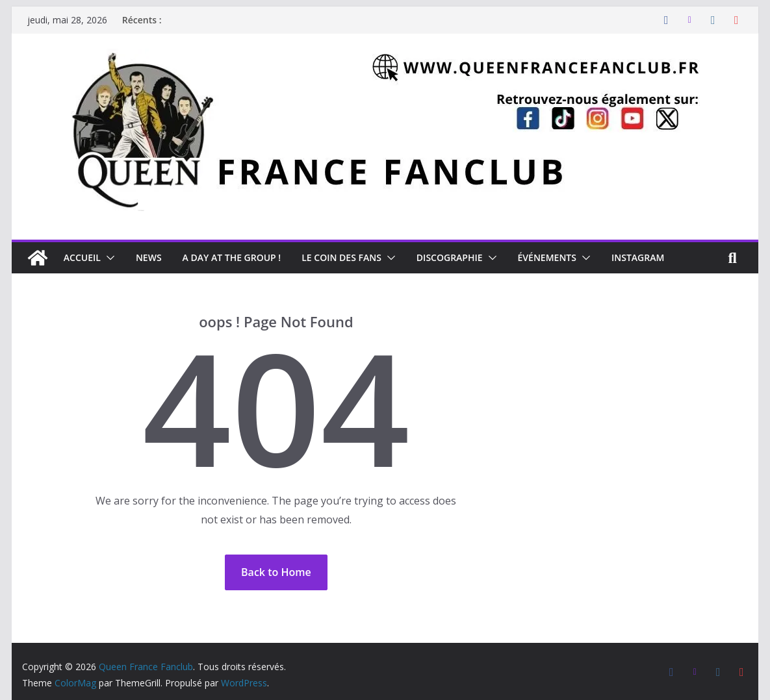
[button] (108, 258)
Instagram (638, 257)
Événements (547, 257)
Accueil (82, 257)
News (149, 257)
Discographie (450, 257)
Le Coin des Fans (341, 257)
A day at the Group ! (232, 257)
